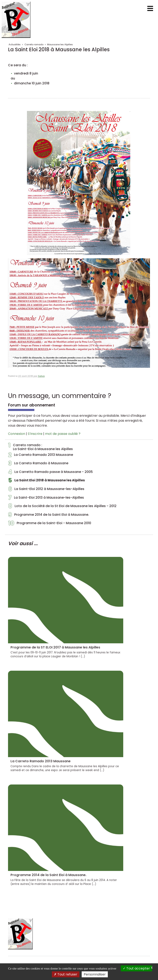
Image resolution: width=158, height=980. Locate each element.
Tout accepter (136, 968)
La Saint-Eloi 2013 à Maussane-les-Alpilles (46, 499)
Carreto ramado (34, 44)
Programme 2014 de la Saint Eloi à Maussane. (49, 516)
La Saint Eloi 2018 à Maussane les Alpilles (46, 481)
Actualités (15, 44)
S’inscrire (35, 434)
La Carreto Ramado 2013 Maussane (41, 456)
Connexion (17, 434)
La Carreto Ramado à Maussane (38, 464)
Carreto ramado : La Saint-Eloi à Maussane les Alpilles (41, 447)
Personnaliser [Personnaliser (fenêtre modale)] (95, 974)
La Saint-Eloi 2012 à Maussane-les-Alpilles (46, 490)
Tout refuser (66, 974)
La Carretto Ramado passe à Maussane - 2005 (51, 473)
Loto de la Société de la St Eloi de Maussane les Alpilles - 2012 (62, 507)
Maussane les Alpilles (60, 44)
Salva (41, 376)
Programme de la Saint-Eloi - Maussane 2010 (50, 524)
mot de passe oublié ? (63, 434)
